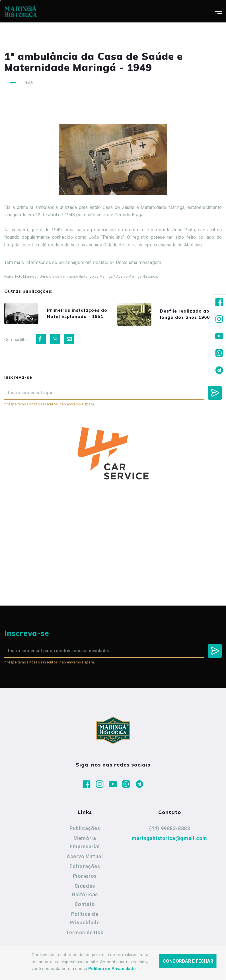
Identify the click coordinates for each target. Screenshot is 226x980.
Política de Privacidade (85, 918)
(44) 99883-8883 (170, 828)
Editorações (85, 866)
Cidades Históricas (85, 890)
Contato (85, 904)
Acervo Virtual (85, 856)
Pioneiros (85, 876)
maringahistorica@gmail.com (169, 838)
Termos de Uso (85, 932)
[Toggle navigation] (218, 11)
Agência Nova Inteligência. (176, 968)
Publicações (85, 828)
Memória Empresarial (85, 842)
